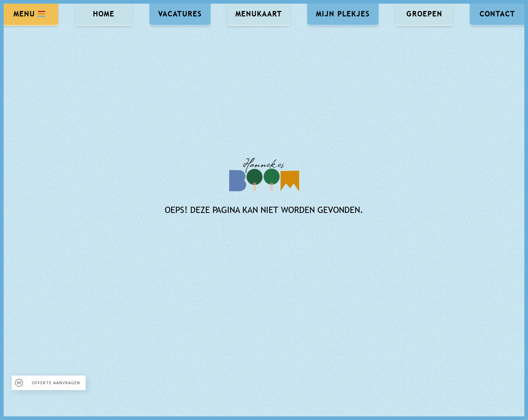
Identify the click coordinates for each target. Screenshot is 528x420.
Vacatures (180, 14)
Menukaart (259, 14)
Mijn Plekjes (343, 14)
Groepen (424, 14)
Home (104, 14)
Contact (497, 14)
